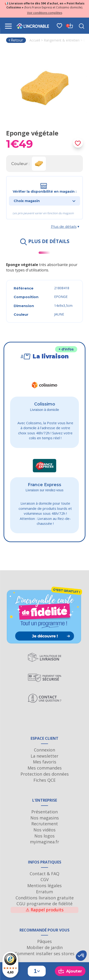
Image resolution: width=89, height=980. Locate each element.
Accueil (35, 40)
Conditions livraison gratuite (45, 898)
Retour (16, 40)
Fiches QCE (44, 780)
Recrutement (45, 824)
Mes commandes (45, 768)
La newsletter (44, 756)
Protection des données (45, 774)
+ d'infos (66, 349)
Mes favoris (45, 762)
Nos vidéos (44, 830)
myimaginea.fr (44, 842)
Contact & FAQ (44, 874)
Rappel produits (45, 910)
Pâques (44, 941)
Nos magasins (45, 818)
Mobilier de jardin (45, 947)
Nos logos (44, 836)
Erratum (44, 892)
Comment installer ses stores (44, 954)
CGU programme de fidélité (44, 904)
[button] (81, 956)
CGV (45, 879)
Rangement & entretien (62, 40)
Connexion (44, 750)
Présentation (44, 812)
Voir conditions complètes (45, 13)
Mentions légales (44, 886)
